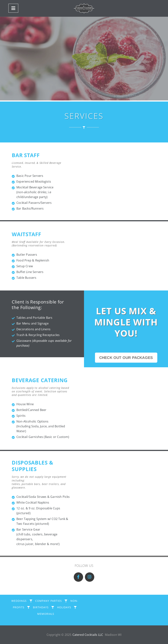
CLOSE (84, 640)
